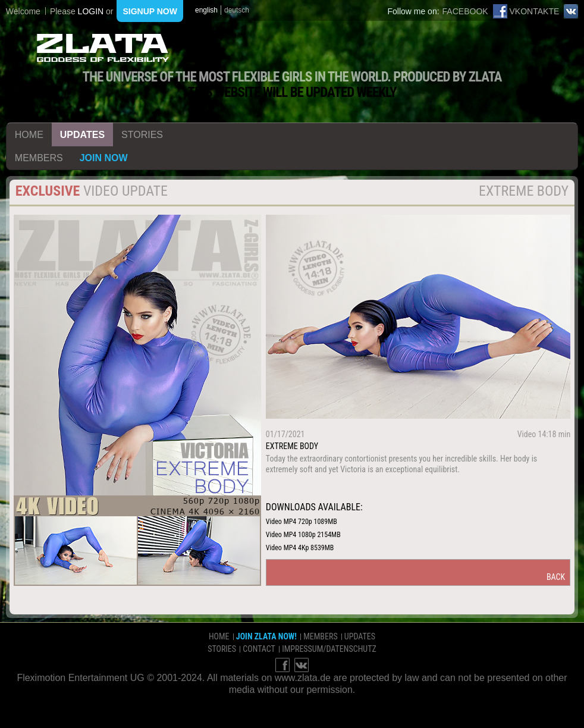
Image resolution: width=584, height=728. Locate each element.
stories (142, 135)
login (91, 11)
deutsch (237, 10)
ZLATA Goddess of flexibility (103, 48)
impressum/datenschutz (329, 649)
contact (259, 649)
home (29, 135)
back (556, 577)
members (39, 158)
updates (82, 135)
